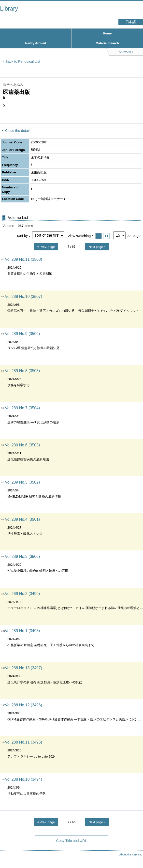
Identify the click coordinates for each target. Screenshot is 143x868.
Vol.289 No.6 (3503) (22, 445)
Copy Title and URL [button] (72, 841)
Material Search (107, 43)
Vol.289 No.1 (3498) (22, 631)
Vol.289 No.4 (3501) (22, 519)
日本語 (131, 22)
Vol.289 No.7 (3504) (22, 408)
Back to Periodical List (23, 61)
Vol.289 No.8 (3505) (22, 371)
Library (9, 8)
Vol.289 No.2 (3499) (22, 594)
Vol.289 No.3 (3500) (22, 556)
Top (134, 854)
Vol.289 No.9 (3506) (22, 334)
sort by (22, 235)
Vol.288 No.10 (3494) (23, 779)
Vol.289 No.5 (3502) (22, 482)
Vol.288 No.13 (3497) (23, 668)
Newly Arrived (36, 43)
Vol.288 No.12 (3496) (23, 705)
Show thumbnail (106, 236)
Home (107, 33)
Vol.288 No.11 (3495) (23, 742)
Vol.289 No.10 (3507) (23, 297)
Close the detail (17, 131)
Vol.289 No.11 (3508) (23, 259)
